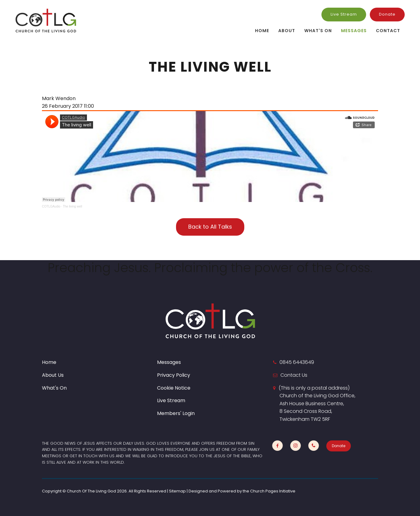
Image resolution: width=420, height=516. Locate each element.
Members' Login (176, 413)
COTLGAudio (51, 206)
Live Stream (344, 14)
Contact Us (294, 375)
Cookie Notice (174, 388)
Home (262, 31)
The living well (72, 206)
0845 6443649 (297, 362)
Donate (387, 14)
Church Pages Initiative (273, 491)
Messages (354, 31)
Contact (388, 31)
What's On (318, 31)
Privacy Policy (174, 375)
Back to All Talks (210, 227)
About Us (53, 375)
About (287, 31)
